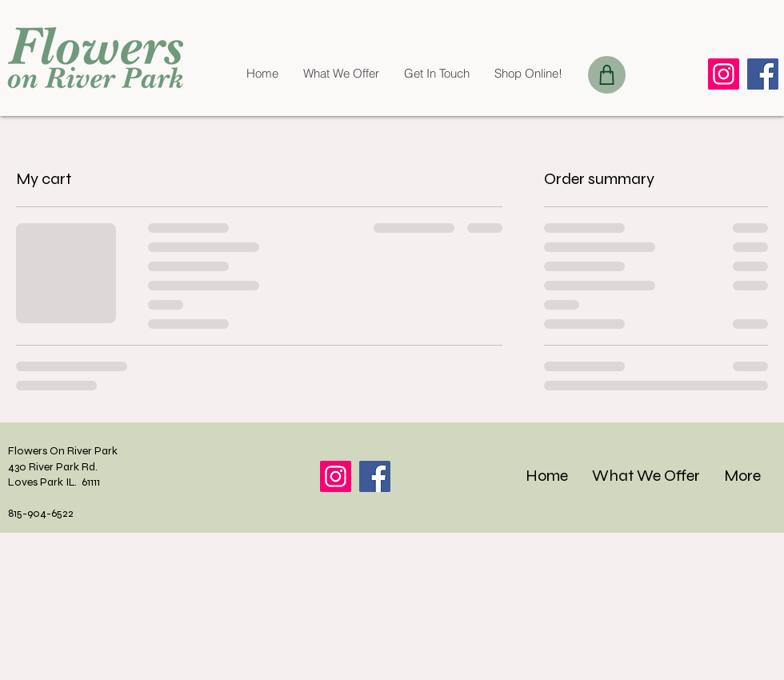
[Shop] (607, 75)
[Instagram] (724, 74)
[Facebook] (763, 74)
